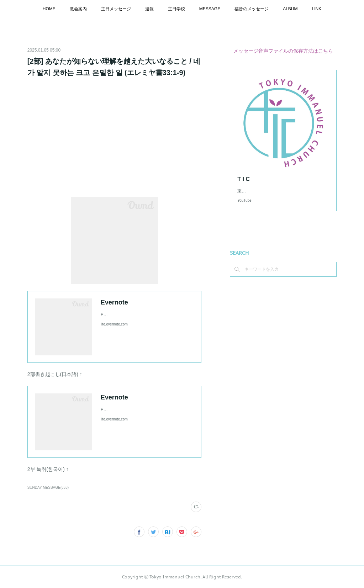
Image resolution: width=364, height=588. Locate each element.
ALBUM (290, 9)
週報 (149, 9)
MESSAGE (210, 9)
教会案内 (78, 9)
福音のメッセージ (252, 9)
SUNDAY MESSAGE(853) (48, 488)
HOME (49, 9)
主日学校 (176, 9)
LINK (317, 9)
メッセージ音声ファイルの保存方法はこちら (283, 51)
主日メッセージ (116, 9)
